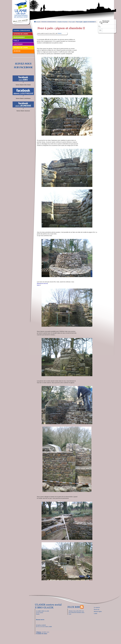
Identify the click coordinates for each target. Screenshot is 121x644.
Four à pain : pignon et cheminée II (86, 22)
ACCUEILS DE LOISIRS (21, 48)
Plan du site (97, 609)
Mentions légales (98, 611)
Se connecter (97, 607)
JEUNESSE (17, 51)
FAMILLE (16, 41)
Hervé (60, 33)
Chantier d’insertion (63, 22)
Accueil (38, 22)
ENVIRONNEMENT (19, 37)
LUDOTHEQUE (18, 44)
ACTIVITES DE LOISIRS (21, 34)
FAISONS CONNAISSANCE (49, 22)
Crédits (96, 614)
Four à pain (72, 22)
